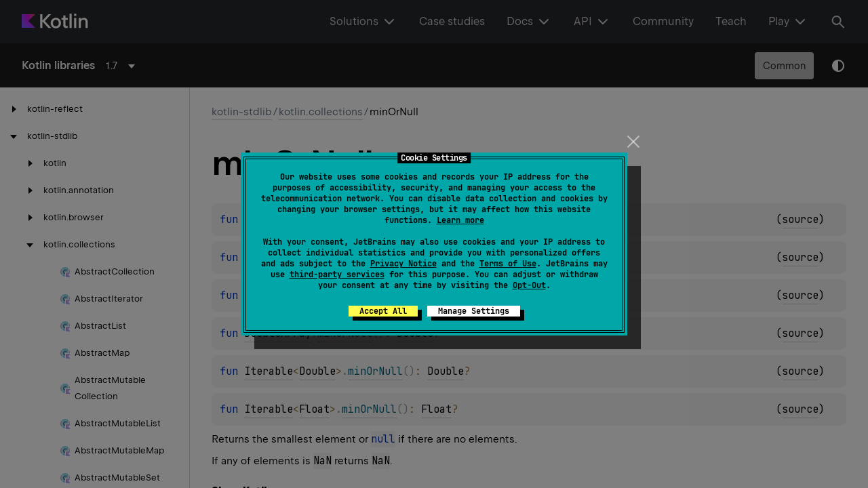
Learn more (460, 220)
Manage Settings (474, 311)
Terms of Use (508, 264)
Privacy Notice (403, 264)
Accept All (383, 311)
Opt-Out (529, 285)
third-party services (337, 274)
